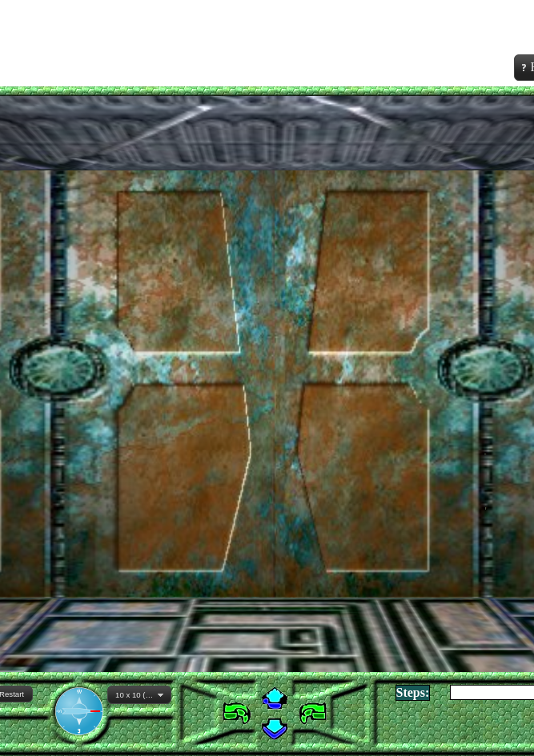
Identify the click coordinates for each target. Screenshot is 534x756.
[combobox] (139, 695)
